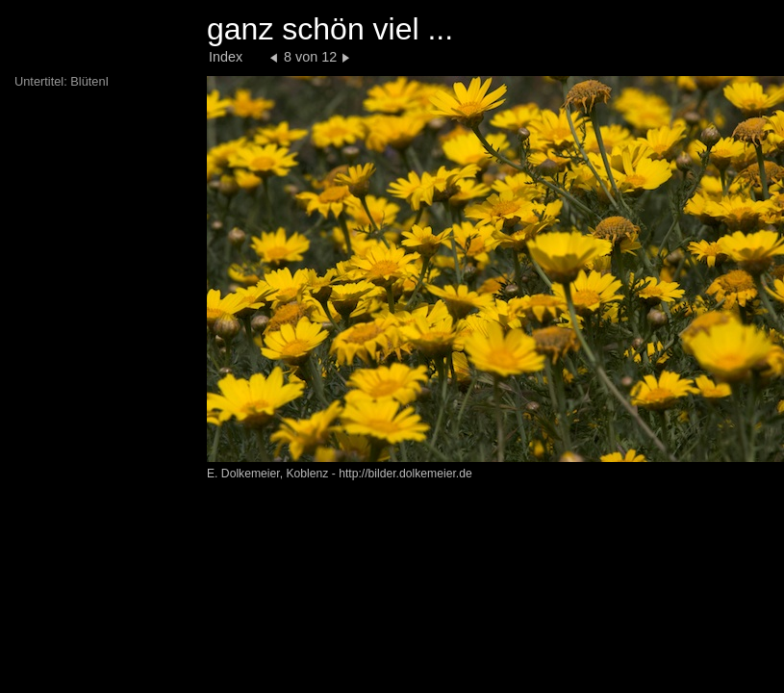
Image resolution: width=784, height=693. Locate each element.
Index (226, 57)
